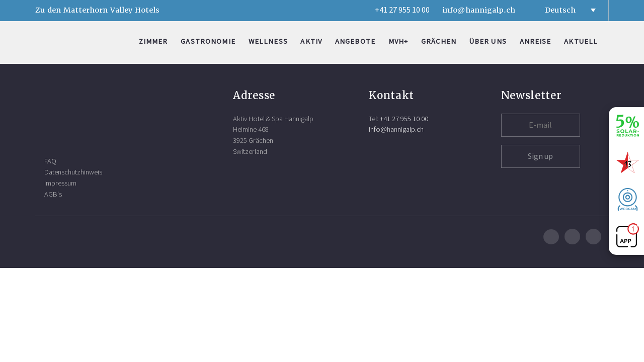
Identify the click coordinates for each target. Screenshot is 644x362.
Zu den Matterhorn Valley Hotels (97, 10)
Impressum (60, 183)
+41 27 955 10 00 (402, 10)
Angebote (355, 41)
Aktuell (581, 41)
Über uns (488, 41)
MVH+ (398, 41)
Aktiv (311, 41)
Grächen (439, 41)
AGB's (53, 194)
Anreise (536, 41)
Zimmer (153, 41)
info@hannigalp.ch (479, 10)
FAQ (50, 161)
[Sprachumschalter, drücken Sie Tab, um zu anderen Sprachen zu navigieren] (566, 10)
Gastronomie (208, 41)
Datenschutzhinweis (73, 172)
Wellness (268, 41)
